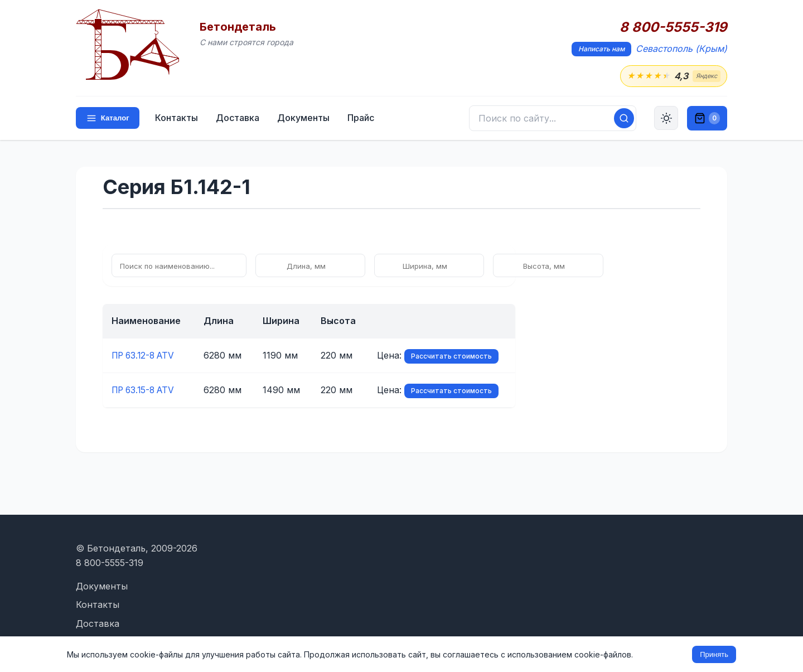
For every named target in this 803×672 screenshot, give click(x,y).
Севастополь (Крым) (681, 49)
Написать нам (601, 49)
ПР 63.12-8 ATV (146, 356)
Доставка (239, 118)
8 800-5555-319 (673, 27)
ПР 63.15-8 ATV (146, 390)
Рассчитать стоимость (451, 357)
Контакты (178, 118)
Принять (714, 654)
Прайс (362, 118)
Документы (304, 118)
